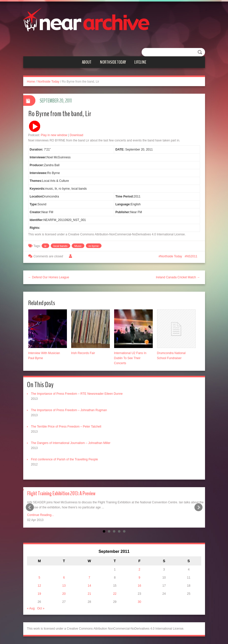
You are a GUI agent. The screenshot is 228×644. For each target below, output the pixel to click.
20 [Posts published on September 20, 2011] (64, 594)
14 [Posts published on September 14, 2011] (89, 586)
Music (78, 246)
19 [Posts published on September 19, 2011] (39, 594)
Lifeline (140, 62)
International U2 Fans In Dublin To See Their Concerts (130, 358)
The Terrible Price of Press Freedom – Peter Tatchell (66, 427)
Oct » (41, 608)
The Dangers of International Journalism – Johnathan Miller (71, 443)
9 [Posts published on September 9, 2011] (140, 578)
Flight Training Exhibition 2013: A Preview (61, 493)
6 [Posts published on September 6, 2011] (64, 578)
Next (198, 507)
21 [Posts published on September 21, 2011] (89, 594)
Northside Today (113, 62)
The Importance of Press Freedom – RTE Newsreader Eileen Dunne (77, 394)
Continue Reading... (41, 515)
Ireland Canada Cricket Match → (178, 277)
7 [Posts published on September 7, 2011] (90, 578)
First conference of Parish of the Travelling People (65, 459)
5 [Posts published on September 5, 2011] (39, 578)
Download (76, 135)
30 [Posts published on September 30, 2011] (139, 602)
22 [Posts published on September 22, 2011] (115, 594)
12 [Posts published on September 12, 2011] (39, 586)
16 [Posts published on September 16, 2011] (139, 586)
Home (31, 82)
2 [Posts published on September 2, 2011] (140, 569)
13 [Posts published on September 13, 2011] (64, 586)
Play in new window (54, 135)
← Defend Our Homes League (49, 277)
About (87, 62)
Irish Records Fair (83, 353)
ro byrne (94, 246)
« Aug (31, 608)
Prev (30, 507)
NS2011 (192, 256)
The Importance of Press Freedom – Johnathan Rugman (69, 410)
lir (46, 246)
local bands (61, 246)
